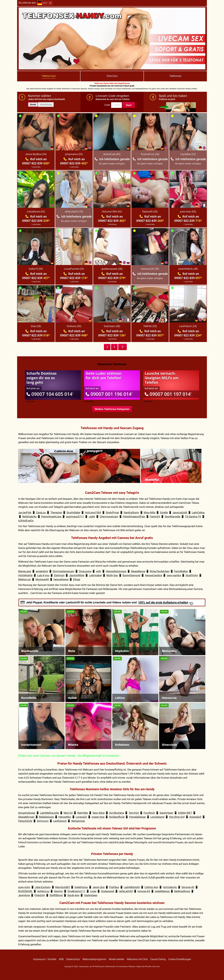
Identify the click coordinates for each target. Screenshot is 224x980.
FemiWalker (181, 571)
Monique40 (42, 579)
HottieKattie (25, 575)
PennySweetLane (51, 517)
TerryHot (134, 813)
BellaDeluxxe (46, 817)
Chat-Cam (112, 76)
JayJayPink (25, 512)
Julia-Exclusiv (43, 887)
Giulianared (108, 891)
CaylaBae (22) (188, 154)
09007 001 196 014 (109, 394)
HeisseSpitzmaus (116, 571)
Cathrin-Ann (151, 887)
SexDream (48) (112, 326)
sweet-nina (98, 817)
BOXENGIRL (25, 891)
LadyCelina (198, 512)
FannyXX (155, 517)
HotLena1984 (93, 512)
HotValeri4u (170, 887)
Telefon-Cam (49, 76)
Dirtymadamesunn (63, 571)
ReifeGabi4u (29, 517)
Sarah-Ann (73, 895)
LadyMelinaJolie (49, 813)
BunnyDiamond (131, 575)
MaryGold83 (63, 887)
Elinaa (77, 579)
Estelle (164, 512)
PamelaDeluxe (137, 817)
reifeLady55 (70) (74, 212)
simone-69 (144, 891)
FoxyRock (149, 813)
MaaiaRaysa (138, 571)
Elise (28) (36, 326)
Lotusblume (157, 817)
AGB (61, 959)
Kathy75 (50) (36, 269)
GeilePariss (81, 887)
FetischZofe (25, 821)
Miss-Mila (149, 512)
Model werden (117, 959)
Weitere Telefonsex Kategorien (112, 409)
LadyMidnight (132, 887)
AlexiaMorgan (26, 817)
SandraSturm (131, 512)
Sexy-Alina (99, 813)
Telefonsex (175, 76)
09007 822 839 (36, 163)
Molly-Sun (112, 575)
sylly (99, 571)
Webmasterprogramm (94, 959)
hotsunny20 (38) (150, 269)
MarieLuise (25, 571)
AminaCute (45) (112, 154)
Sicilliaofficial (117, 817)
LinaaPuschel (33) (74, 269)
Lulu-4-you (43, 575)
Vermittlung (46, 105)
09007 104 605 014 (50, 394)
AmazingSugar (27, 813)
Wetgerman (78, 821)
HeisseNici (65, 817)
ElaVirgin (59, 575)
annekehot (42, 571)
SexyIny (58, 891)
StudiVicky (192, 575)
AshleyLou (43, 891)
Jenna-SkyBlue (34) (36, 154)
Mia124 (68, 813)
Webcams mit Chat (137, 959)
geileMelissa (162, 891)
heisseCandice (154, 575)
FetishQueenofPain (134, 517)
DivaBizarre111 (76, 891)
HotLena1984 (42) (112, 212)
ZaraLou (41, 512)
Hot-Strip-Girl (177, 817)
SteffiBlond (56, 895)
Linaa (93, 891)
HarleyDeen (91, 895)
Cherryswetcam (109, 517)
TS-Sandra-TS (193, 517)
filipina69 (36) (150, 212)
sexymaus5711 (75, 517)
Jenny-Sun (99, 887)
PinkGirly (40, 895)
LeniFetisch (60, 821)
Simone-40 (188, 887)
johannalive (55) (74, 154)
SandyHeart (166, 813)
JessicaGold (180, 512)
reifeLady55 (126, 891)
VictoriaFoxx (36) (150, 154)
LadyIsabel (95, 575)
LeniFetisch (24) (188, 326)
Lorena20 (81, 817)
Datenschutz (73, 959)
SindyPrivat (112, 512)
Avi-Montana (117, 813)
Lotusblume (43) (36, 212)
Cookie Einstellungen (180, 959)
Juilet (92, 517)
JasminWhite (77, 575)
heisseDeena (61, 579)
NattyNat (83, 813)
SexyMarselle (173, 517)
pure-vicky (24, 887)
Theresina (56, 512)
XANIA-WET (185, 813)
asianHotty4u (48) (188, 269)
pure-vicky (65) (188, 212)
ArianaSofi (195, 817)
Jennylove (24, 895)
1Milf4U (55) (150, 326)
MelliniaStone (182, 891)
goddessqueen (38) (112, 269)
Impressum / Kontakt (45, 959)
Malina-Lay (24, 579)
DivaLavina (85, 571)
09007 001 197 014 (168, 394)
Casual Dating (158, 959)
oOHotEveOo (26, 521)
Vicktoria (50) (74, 326)
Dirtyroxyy (43, 821)
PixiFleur (114, 887)
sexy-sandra (174, 575)
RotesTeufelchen (160, 571)
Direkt (33, 105)
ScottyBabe (73, 512)
